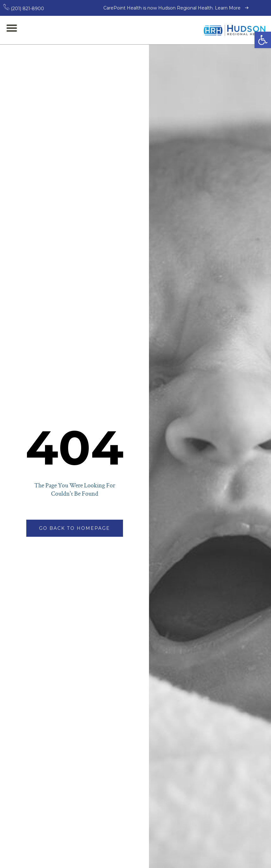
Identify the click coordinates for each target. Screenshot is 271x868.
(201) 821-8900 (24, 9)
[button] (263, 40)
